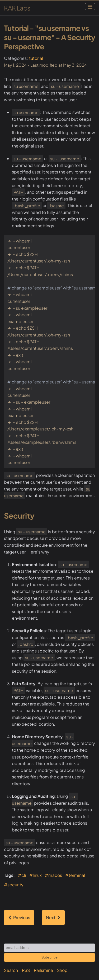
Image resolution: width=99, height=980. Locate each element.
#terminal (75, 875)
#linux (36, 875)
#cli (22, 875)
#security (14, 885)
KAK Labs (17, 8)
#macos (53, 875)
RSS (26, 970)
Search (11, 970)
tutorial (36, 58)
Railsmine (43, 970)
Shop (62, 970)
